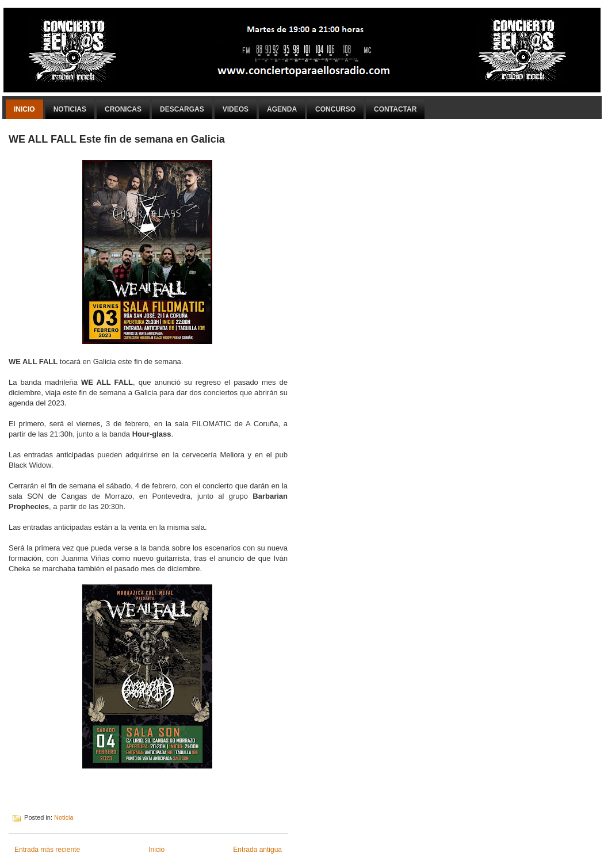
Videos (236, 109)
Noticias (70, 109)
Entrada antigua (257, 850)
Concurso (335, 109)
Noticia (64, 817)
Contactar (395, 109)
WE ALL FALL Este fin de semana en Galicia (117, 139)
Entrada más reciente (47, 850)
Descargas (182, 109)
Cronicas (123, 109)
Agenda (282, 109)
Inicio (24, 109)
